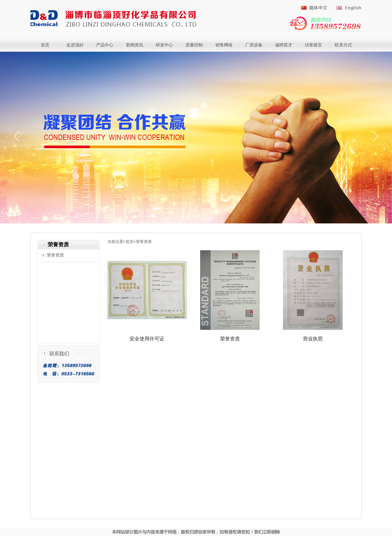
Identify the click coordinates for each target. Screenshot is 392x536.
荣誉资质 (55, 255)
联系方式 (343, 45)
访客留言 (313, 45)
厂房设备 (254, 45)
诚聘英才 (284, 45)
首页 (45, 45)
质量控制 (194, 45)
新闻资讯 (135, 45)
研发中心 (164, 45)
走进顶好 (75, 45)
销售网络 (224, 45)
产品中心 (105, 45)
